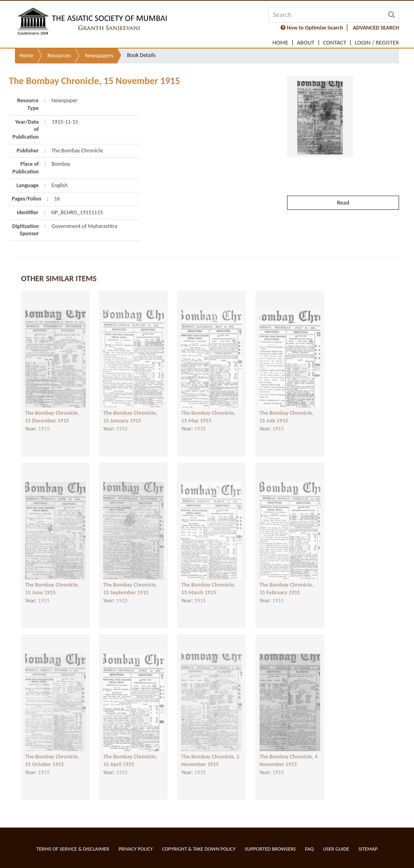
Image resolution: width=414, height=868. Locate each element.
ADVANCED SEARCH (376, 28)
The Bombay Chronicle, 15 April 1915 (130, 752)
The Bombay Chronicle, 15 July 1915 (287, 409)
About (306, 43)
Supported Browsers (270, 849)
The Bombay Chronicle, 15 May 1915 (208, 409)
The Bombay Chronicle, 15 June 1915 (52, 581)
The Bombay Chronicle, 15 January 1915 (130, 409)
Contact (335, 43)
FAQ (309, 849)
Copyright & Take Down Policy (199, 849)
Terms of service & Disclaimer (73, 849)
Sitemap (368, 849)
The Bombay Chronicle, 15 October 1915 (52, 752)
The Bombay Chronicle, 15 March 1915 (208, 581)
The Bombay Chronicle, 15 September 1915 (130, 581)
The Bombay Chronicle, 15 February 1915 (287, 581)
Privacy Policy (136, 849)
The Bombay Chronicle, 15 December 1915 (52, 409)
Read (343, 184)
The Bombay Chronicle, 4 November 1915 (289, 752)
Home (280, 43)
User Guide (336, 849)
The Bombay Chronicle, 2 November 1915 (210, 752)
